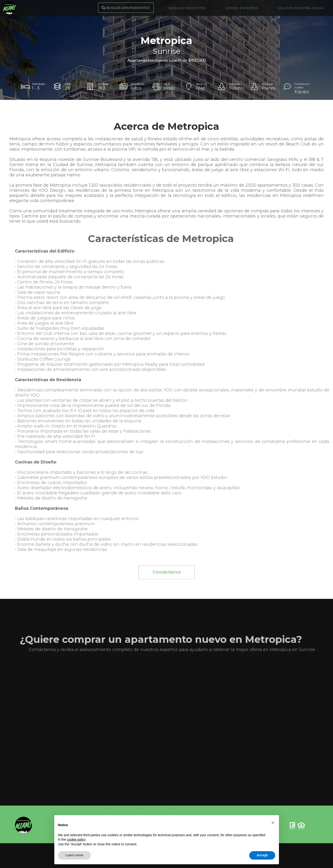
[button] (273, 823)
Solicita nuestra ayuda (301, 8)
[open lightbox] (134, 87)
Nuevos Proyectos (187, 8)
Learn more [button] (74, 855)
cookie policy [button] (76, 839)
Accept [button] (262, 855)
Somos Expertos (242, 8)
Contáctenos (166, 575)
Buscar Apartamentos (126, 8)
